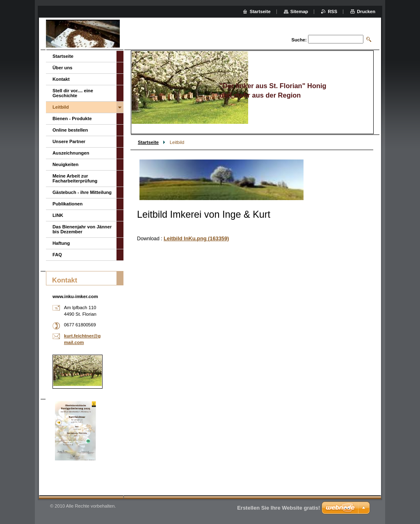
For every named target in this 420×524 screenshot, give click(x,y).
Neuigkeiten (65, 164)
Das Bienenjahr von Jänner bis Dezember (82, 229)
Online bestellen (70, 130)
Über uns (63, 68)
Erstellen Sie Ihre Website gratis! (278, 508)
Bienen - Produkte (72, 118)
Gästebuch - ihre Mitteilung (82, 192)
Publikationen (67, 204)
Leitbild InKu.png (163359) (196, 238)
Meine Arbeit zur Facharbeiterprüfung (75, 178)
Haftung (61, 243)
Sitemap (299, 11)
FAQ (57, 255)
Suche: (299, 40)
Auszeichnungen (71, 153)
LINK (58, 215)
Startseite (148, 142)
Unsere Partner (69, 141)
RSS (332, 11)
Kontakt (61, 79)
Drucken (366, 11)
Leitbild (61, 107)
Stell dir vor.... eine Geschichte (73, 93)
